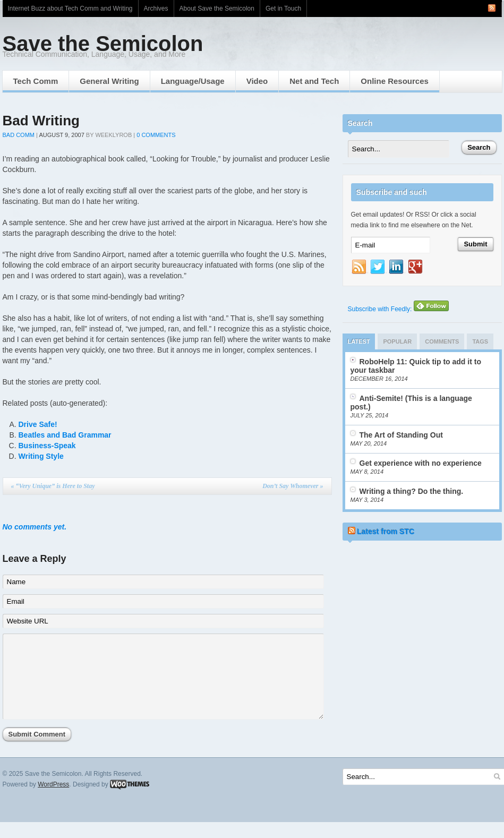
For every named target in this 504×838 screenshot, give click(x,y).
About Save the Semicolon (217, 8)
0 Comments (156, 135)
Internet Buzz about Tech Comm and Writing (70, 8)
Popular (397, 341)
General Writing (109, 81)
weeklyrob (113, 135)
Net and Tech (314, 81)
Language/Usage (193, 81)
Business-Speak (47, 446)
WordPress (53, 800)
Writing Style (41, 456)
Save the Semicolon (103, 44)
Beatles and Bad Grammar (65, 435)
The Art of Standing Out (401, 435)
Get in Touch (283, 8)
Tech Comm (36, 81)
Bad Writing (41, 121)
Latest (359, 341)
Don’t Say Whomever (293, 486)
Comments (442, 341)
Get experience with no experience (421, 463)
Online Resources (395, 81)
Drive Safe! (38, 424)
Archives (156, 8)
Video (257, 81)
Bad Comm (19, 135)
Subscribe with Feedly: (398, 309)
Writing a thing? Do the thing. (412, 491)
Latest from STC (386, 532)
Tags (480, 341)
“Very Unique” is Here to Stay (53, 486)
